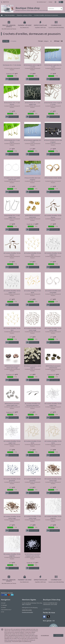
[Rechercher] (61, 9)
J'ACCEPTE (58, 635)
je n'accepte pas (45, 635)
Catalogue (4, 605)
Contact (50, 2)
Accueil (3, 603)
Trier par (40, 41)
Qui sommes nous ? (6, 610)
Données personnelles (27, 612)
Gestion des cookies (27, 610)
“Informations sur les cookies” (14, 640)
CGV (2, 612)
